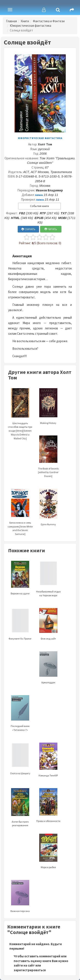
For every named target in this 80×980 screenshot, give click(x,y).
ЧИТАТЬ (51, 229)
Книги (25, 21)
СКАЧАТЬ (28, 229)
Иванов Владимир (49, 190)
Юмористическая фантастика (31, 26)
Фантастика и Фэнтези (49, 21)
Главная (11, 21)
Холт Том (45, 144)
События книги (39, 206)
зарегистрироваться (30, 970)
